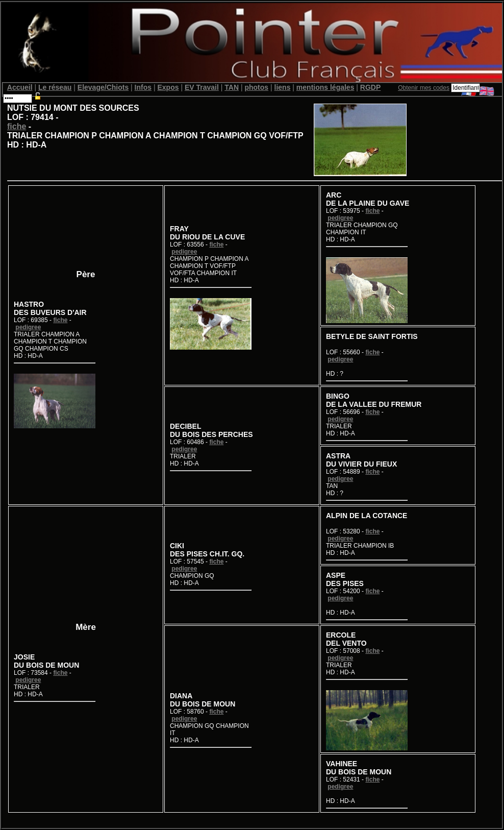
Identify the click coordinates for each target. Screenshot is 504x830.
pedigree (28, 327)
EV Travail (202, 87)
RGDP (370, 87)
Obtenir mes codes (424, 88)
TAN (232, 87)
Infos (143, 87)
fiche (17, 126)
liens (283, 87)
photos (256, 87)
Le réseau (55, 87)
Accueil (20, 87)
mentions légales (325, 87)
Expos (168, 87)
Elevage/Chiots (103, 87)
